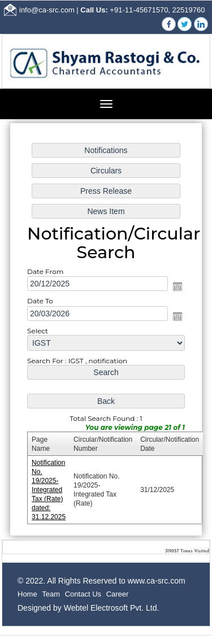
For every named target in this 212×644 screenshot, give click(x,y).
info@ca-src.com (47, 10)
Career (118, 594)
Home (27, 594)
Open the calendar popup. (177, 287)
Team (51, 594)
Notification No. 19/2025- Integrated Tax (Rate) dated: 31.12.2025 (49, 488)
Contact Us (83, 594)
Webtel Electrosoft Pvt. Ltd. (112, 608)
